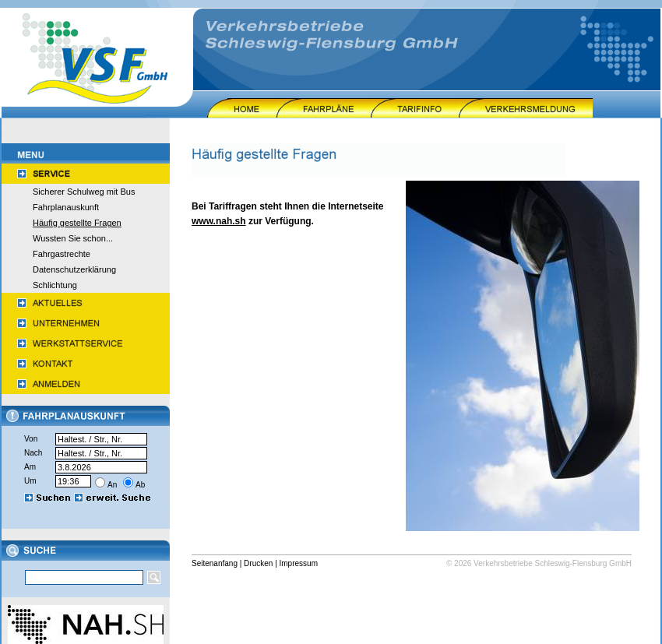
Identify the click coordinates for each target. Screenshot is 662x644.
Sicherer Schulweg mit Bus (84, 192)
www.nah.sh (219, 221)
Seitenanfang (215, 563)
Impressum (299, 563)
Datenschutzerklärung (74, 269)
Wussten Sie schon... (73, 238)
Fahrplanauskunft (66, 207)
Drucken (258, 563)
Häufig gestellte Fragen (77, 223)
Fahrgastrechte (62, 254)
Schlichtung (55, 285)
